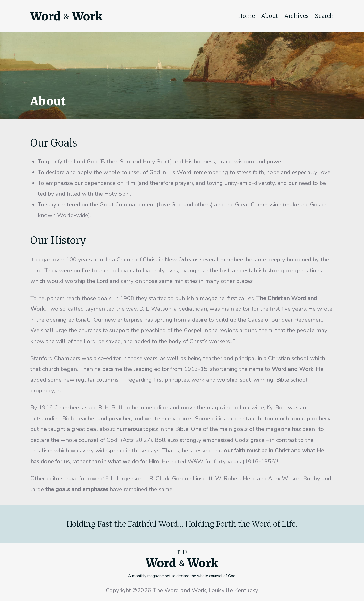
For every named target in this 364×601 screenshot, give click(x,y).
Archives (297, 16)
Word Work (66, 16)
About (270, 16)
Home (246, 16)
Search (324, 16)
